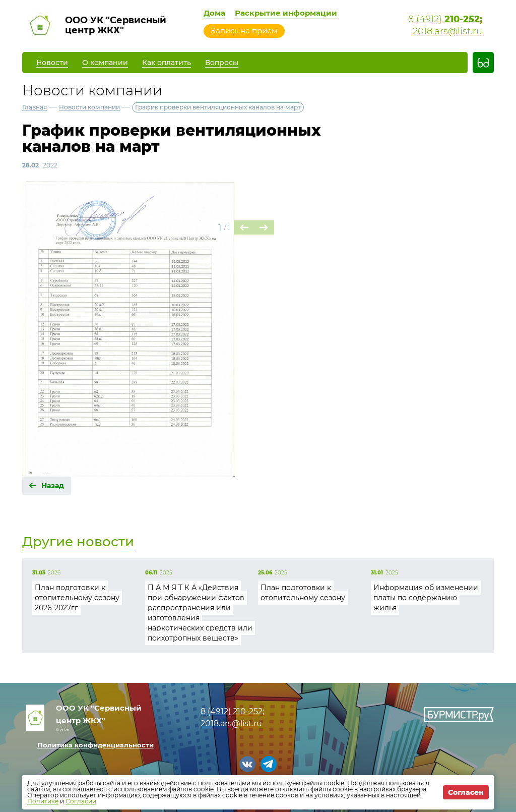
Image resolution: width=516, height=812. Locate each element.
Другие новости (78, 542)
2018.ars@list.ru (447, 31)
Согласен (466, 792)
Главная (35, 107)
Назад (53, 486)
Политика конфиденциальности (95, 745)
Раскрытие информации (286, 13)
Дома (214, 13)
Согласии (81, 801)
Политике (43, 801)
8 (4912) (445, 19)
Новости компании (89, 107)
